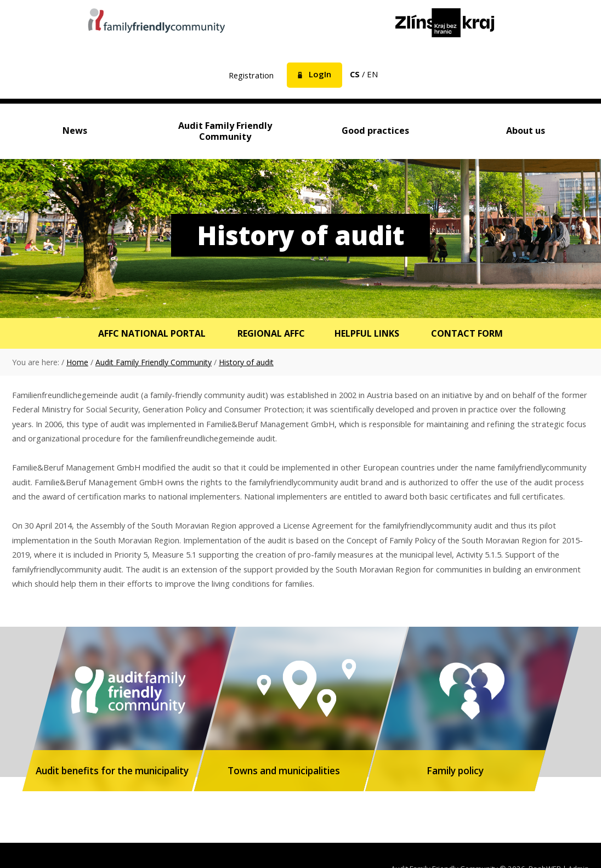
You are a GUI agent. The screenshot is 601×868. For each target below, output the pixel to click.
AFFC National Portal (150, 334)
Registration (251, 75)
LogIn (320, 74)
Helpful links (368, 334)
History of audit (246, 363)
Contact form (469, 334)
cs (355, 74)
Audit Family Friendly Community (154, 363)
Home (77, 363)
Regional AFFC (271, 334)
